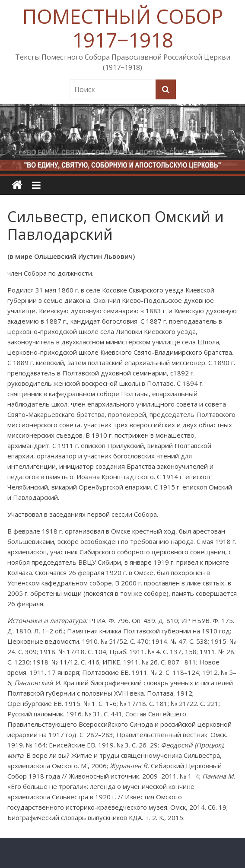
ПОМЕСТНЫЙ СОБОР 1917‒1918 (123, 28)
